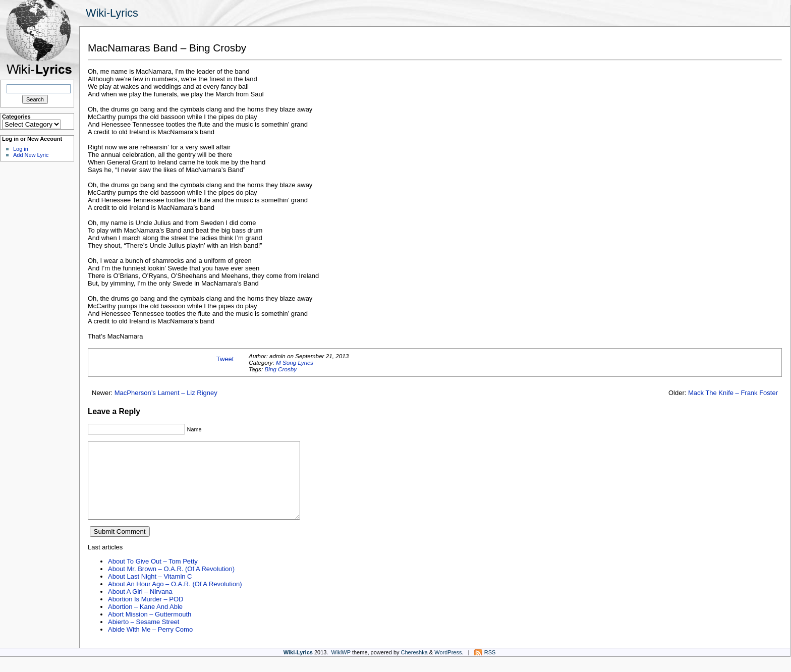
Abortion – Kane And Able (145, 622)
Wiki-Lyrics (112, 13)
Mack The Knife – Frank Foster (733, 393)
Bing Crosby (280, 369)
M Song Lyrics (295, 362)
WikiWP (341, 667)
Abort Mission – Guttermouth (150, 629)
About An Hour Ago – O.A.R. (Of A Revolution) (175, 599)
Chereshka (414, 667)
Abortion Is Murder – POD (146, 614)
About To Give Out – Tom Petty (153, 576)
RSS (490, 667)
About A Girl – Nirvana (140, 607)
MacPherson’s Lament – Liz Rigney (166, 393)
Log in (21, 149)
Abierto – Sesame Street (144, 637)
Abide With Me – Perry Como (150, 645)
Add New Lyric (31, 155)
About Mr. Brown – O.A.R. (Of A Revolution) (171, 584)
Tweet (225, 359)
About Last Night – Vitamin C (150, 592)
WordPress (448, 667)
